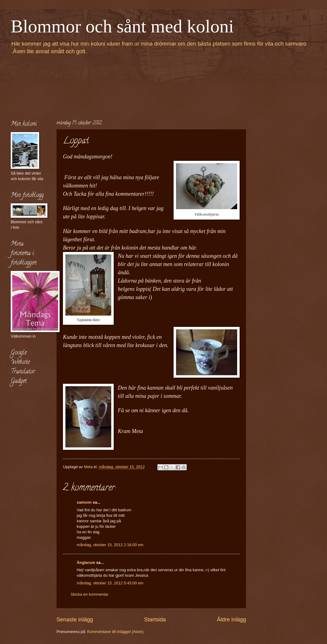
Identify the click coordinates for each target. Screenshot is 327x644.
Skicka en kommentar (90, 594)
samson (84, 502)
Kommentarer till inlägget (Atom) (115, 632)
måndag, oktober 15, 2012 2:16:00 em (110, 545)
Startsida (155, 620)
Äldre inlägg (231, 620)
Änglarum (86, 563)
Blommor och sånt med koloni (122, 26)
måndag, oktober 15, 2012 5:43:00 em (110, 583)
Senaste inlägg (75, 620)
